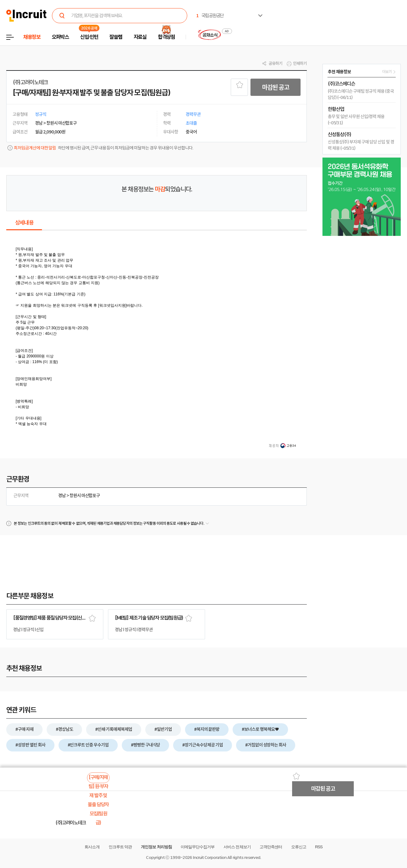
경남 (62, 496)
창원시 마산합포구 (85, 496)
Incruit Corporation (210, 858)
